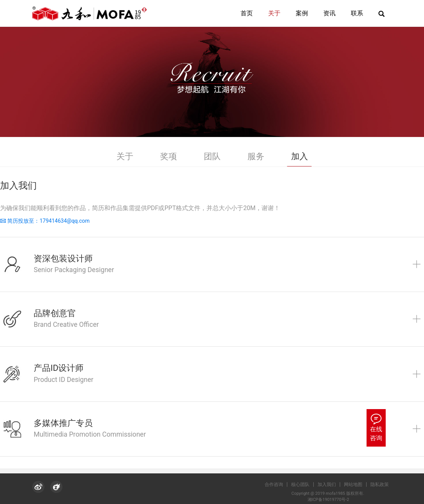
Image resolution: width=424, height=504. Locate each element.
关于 (274, 13)
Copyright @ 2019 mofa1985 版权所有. (330, 493)
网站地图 (357, 484)
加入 (300, 156)
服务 (256, 156)
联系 (357, 13)
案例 (302, 13)
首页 (247, 13)
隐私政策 (383, 484)
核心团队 (304, 484)
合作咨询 (277, 484)
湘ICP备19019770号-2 (330, 500)
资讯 (329, 13)
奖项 (169, 156)
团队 (212, 156)
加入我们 (330, 484)
